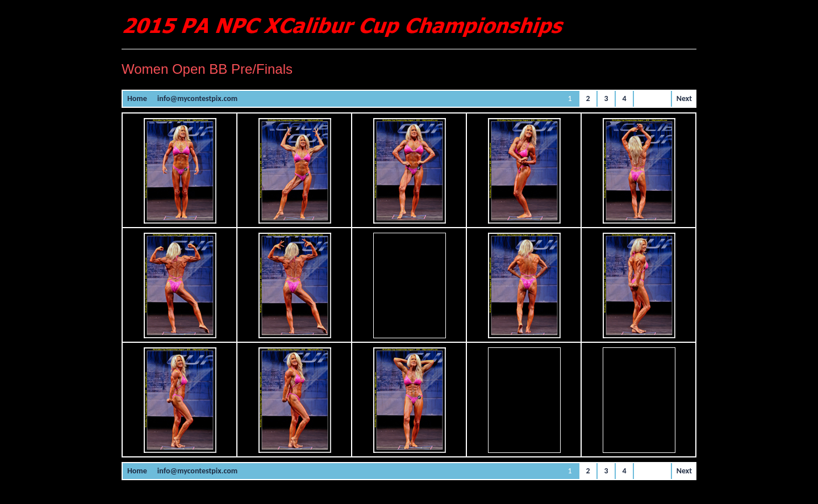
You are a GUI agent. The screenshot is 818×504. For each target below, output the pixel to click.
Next (684, 98)
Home (137, 98)
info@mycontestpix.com (197, 98)
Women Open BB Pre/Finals (207, 69)
